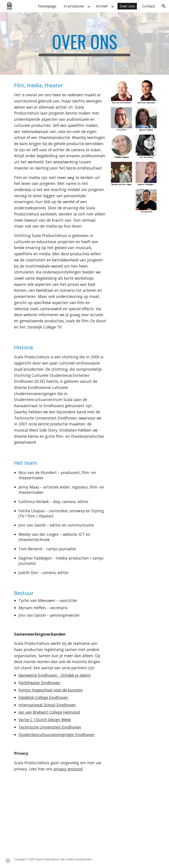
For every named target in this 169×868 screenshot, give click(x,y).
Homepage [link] (47, 6)
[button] (164, 6)
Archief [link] (102, 6)
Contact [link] (149, 6)
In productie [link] (74, 6)
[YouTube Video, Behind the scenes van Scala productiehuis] (47, 821)
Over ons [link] (127, 6)
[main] (84, 44)
